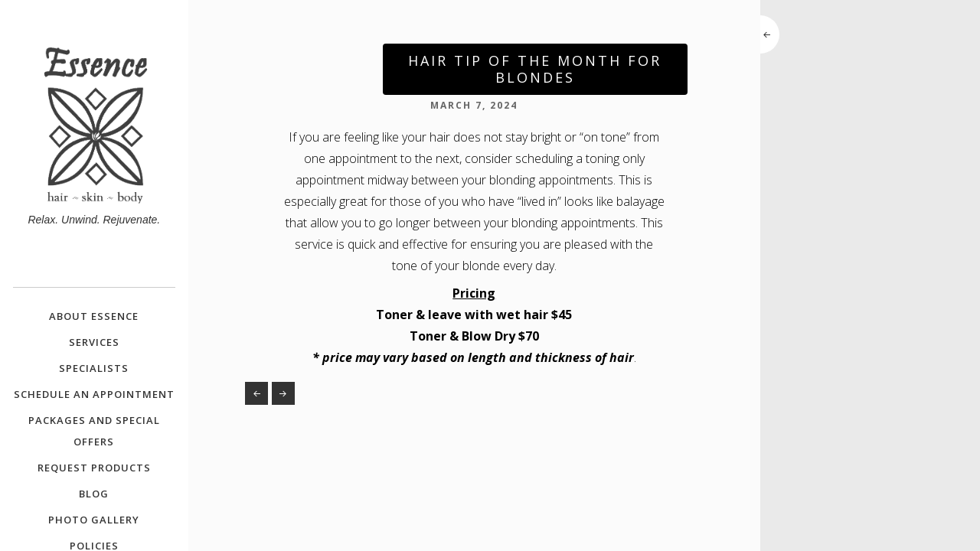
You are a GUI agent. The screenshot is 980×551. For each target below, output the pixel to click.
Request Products (94, 468)
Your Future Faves (256, 393)
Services (94, 342)
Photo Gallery (94, 520)
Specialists (94, 368)
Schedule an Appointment (94, 394)
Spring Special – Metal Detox (283, 393)
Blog (94, 494)
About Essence (94, 316)
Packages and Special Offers (94, 431)
